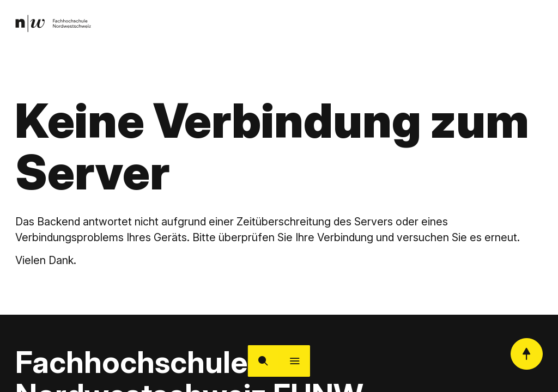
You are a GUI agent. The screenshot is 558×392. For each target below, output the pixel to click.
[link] (55, 24)
